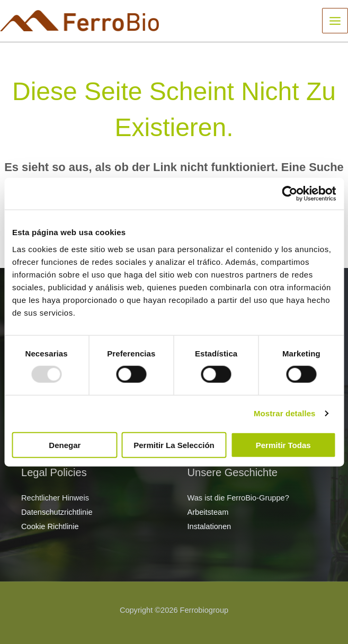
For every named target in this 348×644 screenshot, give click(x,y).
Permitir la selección (174, 445)
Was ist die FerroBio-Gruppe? (238, 498)
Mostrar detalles (285, 413)
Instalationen (209, 526)
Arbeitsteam (208, 512)
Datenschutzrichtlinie (57, 512)
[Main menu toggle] (335, 21)
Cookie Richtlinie (50, 526)
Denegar (65, 445)
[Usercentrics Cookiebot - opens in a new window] (289, 194)
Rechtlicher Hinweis (55, 498)
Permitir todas (283, 445)
